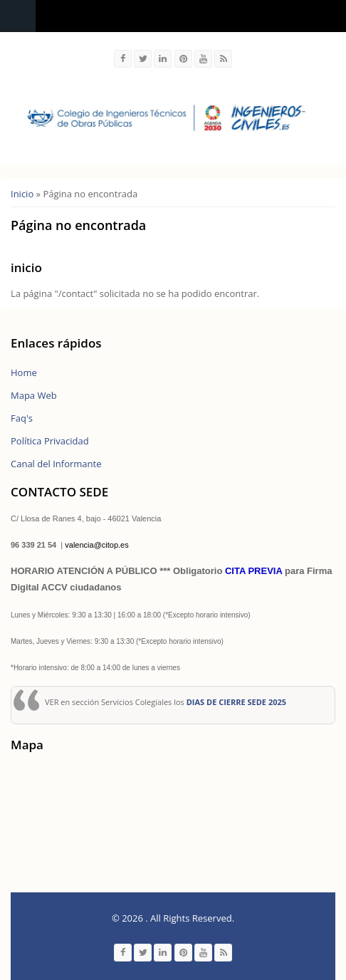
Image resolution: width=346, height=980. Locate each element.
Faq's (22, 418)
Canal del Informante (56, 464)
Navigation (18, 16)
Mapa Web (34, 395)
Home (24, 372)
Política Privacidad (50, 441)
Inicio (22, 194)
